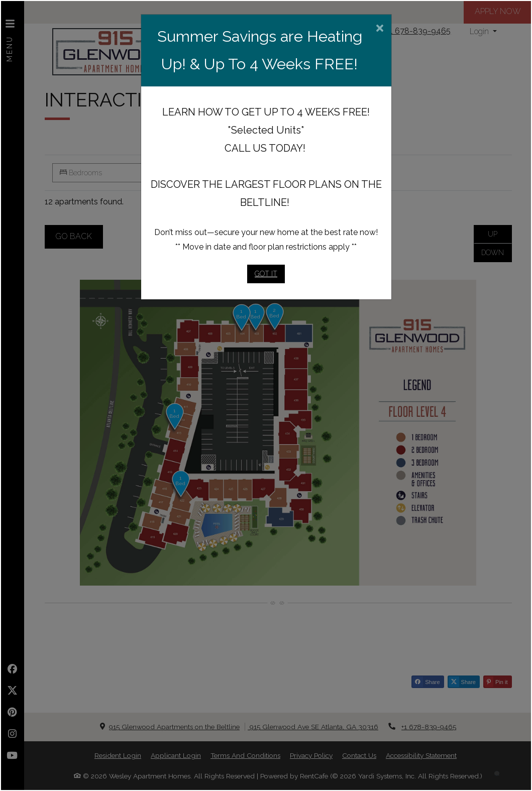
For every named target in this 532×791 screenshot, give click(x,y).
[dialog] (266, 395)
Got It (266, 274)
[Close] (380, 29)
